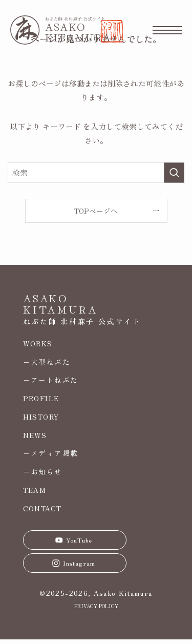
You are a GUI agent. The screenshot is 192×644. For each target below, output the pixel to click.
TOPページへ (96, 211)
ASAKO (46, 298)
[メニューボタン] (167, 30)
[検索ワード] (96, 173)
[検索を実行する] (174, 173)
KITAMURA (61, 309)
